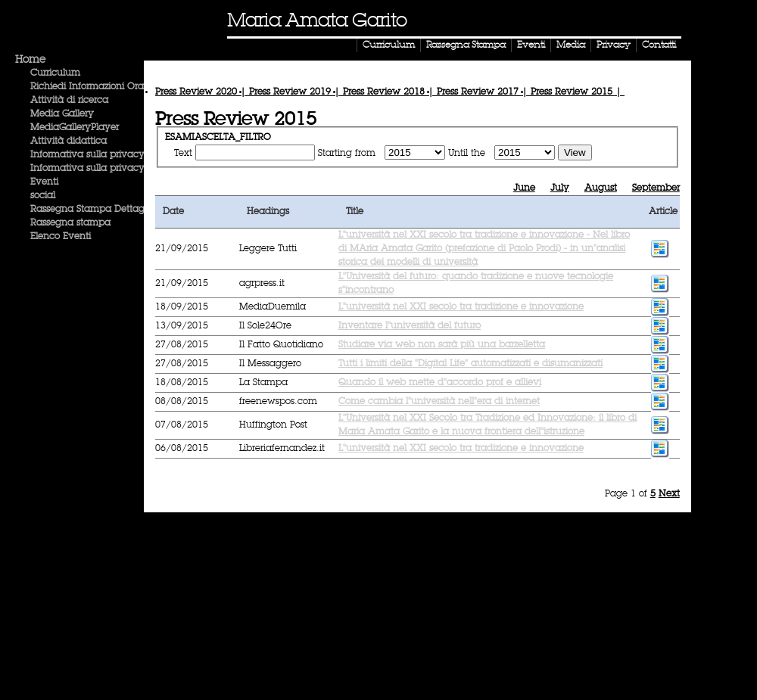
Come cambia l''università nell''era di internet (439, 402)
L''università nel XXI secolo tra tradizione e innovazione (461, 307)
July (560, 188)
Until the (468, 154)
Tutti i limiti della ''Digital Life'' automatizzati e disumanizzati (470, 364)
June (524, 188)
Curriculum (389, 45)
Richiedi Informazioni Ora (87, 87)
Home (30, 60)
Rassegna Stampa (466, 45)
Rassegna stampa (70, 223)
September (656, 188)
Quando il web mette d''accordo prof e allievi (440, 383)
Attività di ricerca (69, 101)
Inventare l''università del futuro (410, 326)
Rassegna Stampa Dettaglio (92, 210)
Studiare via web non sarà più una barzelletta (442, 345)
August (601, 188)
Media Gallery (62, 114)
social (43, 196)
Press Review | (202, 92)
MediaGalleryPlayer (75, 128)
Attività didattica (69, 142)
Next (669, 494)
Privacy (614, 45)
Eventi (531, 45)
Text (183, 154)
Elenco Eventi (61, 237)
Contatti (659, 45)
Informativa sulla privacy (87, 155)
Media (571, 45)
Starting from (348, 154)
